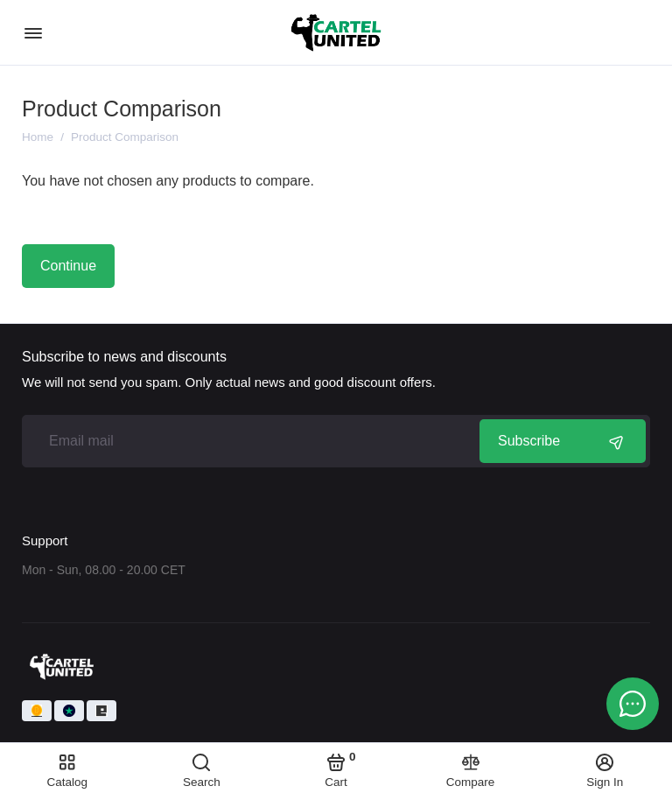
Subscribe (563, 441)
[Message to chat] (633, 704)
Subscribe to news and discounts (124, 357)
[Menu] (33, 32)
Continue (68, 266)
